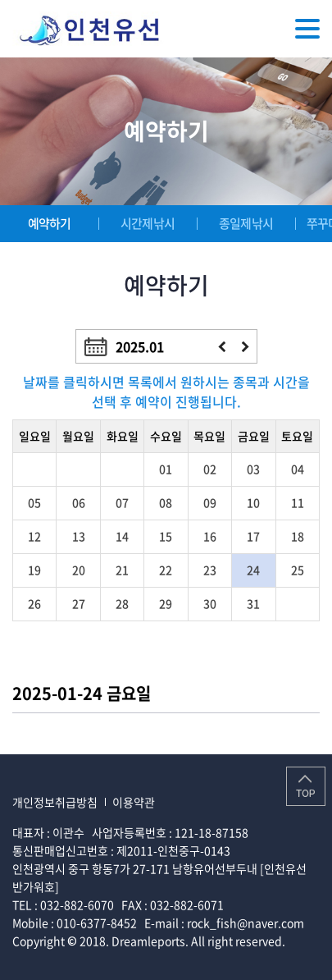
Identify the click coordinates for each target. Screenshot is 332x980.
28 (122, 603)
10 (253, 502)
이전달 (222, 347)
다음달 (246, 347)
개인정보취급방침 (55, 802)
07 (122, 502)
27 (79, 603)
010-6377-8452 (97, 923)
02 (210, 469)
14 (122, 536)
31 (253, 603)
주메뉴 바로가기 (0, 0)
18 (298, 536)
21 (122, 570)
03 (253, 469)
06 (79, 502)
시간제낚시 (148, 223)
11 (298, 502)
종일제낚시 (246, 223)
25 (298, 570)
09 (210, 502)
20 (79, 570)
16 (210, 536)
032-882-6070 (77, 904)
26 (34, 603)
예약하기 (50, 223)
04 (298, 469)
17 (253, 536)
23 (210, 570)
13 (79, 536)
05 (34, 502)
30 (210, 603)
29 (166, 603)
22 (166, 570)
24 (253, 570)
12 (34, 536)
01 (166, 469)
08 (166, 502)
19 (34, 570)
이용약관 (134, 802)
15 (166, 536)
